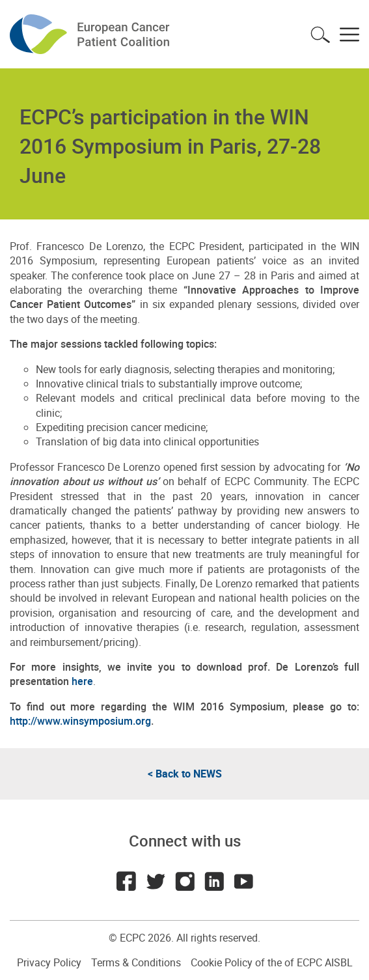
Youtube (243, 881)
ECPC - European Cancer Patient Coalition (91, 34)
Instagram (185, 881)
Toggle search (320, 35)
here (82, 681)
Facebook (126, 881)
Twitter (156, 881)
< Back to (185, 774)
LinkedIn (214, 881)
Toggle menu (349, 35)
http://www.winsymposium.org (80, 721)
